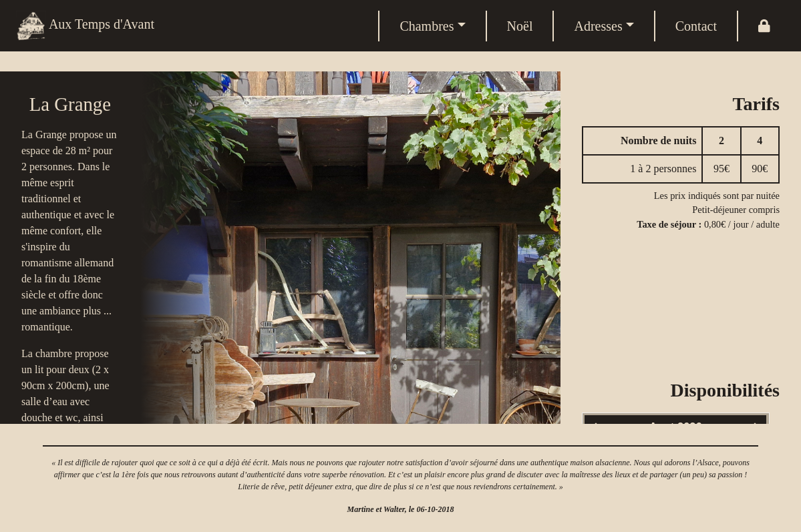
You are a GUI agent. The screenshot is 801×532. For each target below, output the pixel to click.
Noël (520, 26)
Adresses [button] (598, 26)
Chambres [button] (427, 26)
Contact (696, 26)
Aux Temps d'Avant (85, 26)
